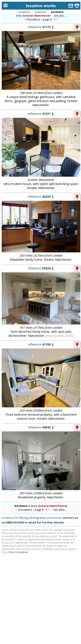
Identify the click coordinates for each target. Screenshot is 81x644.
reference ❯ (41, 27)
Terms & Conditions (18, 552)
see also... (60, 16)
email (32, 522)
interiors (41, 12)
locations (24, 12)
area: (34, 16)
